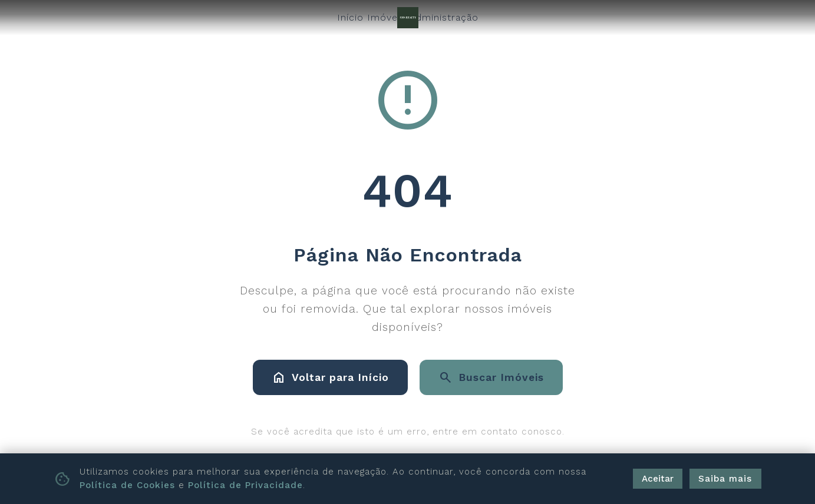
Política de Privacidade (245, 485)
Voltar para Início (330, 377)
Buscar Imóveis (491, 377)
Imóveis (386, 17)
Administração (444, 17)
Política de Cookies (127, 485)
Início (350, 17)
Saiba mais (725, 479)
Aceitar (658, 479)
